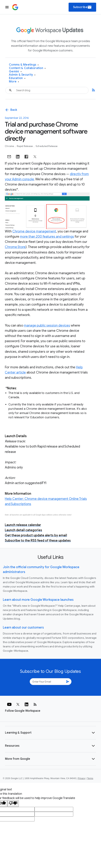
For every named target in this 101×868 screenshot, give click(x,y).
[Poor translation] (13, 804)
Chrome (10, 146)
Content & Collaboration (27, 68)
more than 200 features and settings (47, 237)
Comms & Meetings (24, 65)
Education (17, 78)
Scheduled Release (47, 146)
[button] (50, 733)
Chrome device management (34, 231)
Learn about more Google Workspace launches (38, 600)
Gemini (15, 72)
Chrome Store (15, 247)
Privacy (82, 778)
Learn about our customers (23, 627)
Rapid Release (25, 146)
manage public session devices (47, 325)
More (14, 82)
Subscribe (82, 7)
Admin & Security (22, 75)
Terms (90, 778)
